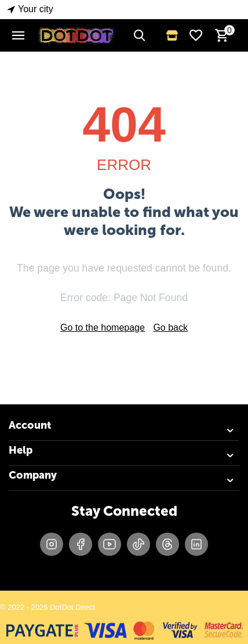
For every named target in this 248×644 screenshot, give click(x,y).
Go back (170, 328)
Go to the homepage (103, 328)
